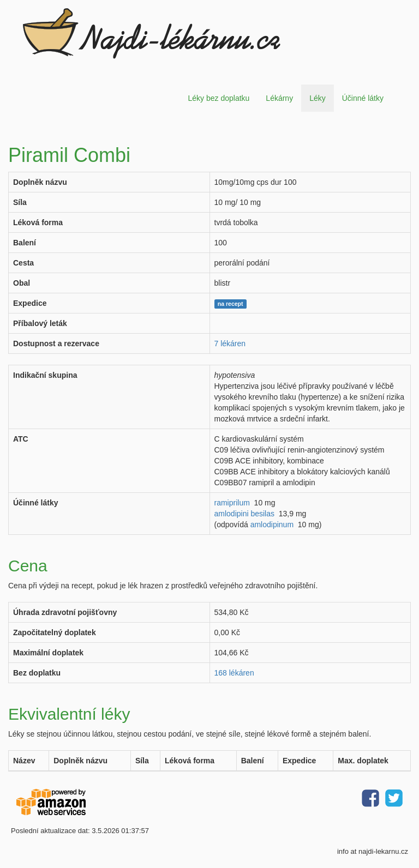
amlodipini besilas (245, 514)
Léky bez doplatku (219, 98)
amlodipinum (272, 525)
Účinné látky (363, 98)
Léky (318, 98)
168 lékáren (234, 673)
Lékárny (279, 98)
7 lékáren (230, 343)
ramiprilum (232, 503)
